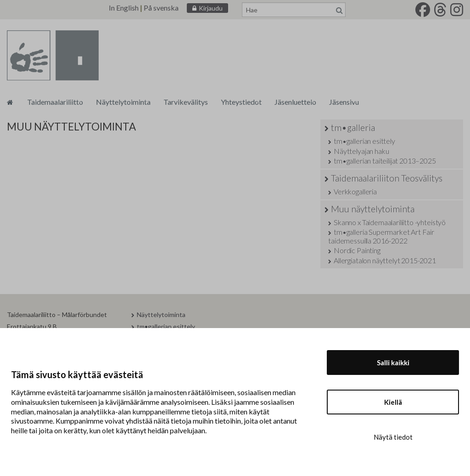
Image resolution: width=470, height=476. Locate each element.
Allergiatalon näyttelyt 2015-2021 (385, 260)
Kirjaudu (211, 8)
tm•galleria (353, 127)
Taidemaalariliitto (55, 102)
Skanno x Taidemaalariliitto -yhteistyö (390, 222)
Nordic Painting (357, 250)
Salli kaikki (393, 363)
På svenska (161, 8)
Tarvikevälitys (186, 102)
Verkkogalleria (355, 191)
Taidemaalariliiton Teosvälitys (387, 178)
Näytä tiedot (393, 437)
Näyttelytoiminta (123, 102)
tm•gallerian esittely (364, 141)
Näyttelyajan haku (361, 151)
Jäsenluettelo (295, 102)
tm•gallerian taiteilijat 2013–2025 (385, 161)
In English (124, 8)
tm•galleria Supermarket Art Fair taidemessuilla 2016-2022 (381, 236)
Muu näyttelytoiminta (373, 209)
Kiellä (393, 402)
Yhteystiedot (241, 102)
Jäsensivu (344, 102)
